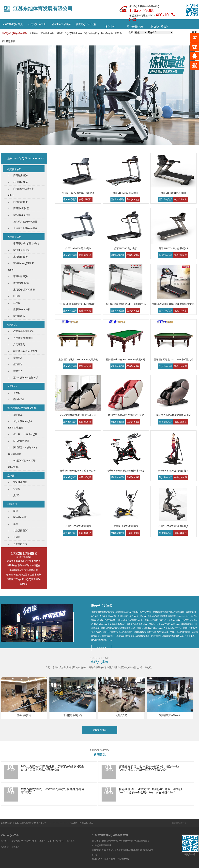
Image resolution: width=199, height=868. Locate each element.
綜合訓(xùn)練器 (22, 215)
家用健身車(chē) (22, 250)
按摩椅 (59, 33)
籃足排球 (18, 364)
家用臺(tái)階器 (21, 283)
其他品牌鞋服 (20, 544)
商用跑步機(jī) (20, 175)
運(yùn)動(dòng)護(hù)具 (26, 378)
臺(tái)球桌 (19, 399)
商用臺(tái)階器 (21, 208)
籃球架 (17, 489)
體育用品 (10, 41)
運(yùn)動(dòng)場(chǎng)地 (98, 33)
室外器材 (12, 476)
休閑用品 (12, 386)
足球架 (17, 495)
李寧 (16, 524)
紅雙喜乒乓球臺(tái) (23, 331)
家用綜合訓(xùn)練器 (24, 290)
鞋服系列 (12, 504)
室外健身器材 (20, 482)
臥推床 (17, 296)
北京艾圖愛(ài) (21, 530)
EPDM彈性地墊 (21, 441)
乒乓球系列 (19, 344)
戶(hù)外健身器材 (74, 33)
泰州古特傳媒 (193, 823)
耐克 (16, 511)
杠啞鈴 (17, 303)
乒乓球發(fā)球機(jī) (23, 338)
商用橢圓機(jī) (20, 182)
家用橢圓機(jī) (20, 257)
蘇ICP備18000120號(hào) (58, 823)
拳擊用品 (18, 358)
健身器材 (34, 33)
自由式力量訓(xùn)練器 (25, 228)
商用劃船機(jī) (20, 202)
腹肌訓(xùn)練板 (22, 309)
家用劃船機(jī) (20, 276)
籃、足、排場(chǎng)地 (25, 434)
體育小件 (18, 371)
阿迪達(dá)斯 (20, 517)
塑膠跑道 (18, 415)
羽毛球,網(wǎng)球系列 (25, 351)
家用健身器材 (14, 237)
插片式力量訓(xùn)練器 (25, 222)
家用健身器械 (47, 33)
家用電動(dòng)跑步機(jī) (26, 243)
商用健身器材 (14, 169)
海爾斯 (17, 537)
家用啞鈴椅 (19, 316)
